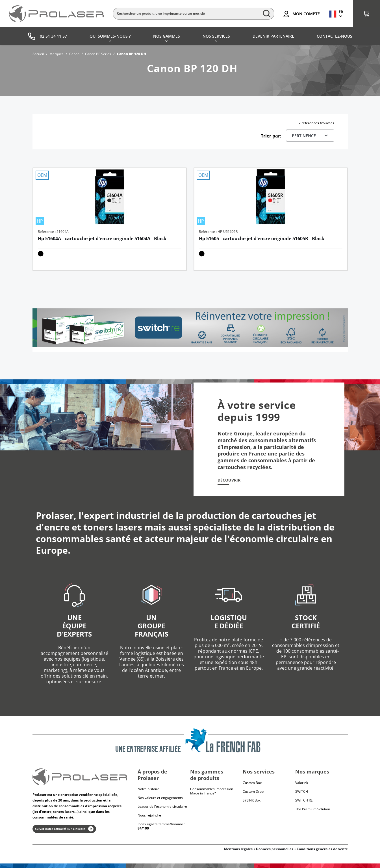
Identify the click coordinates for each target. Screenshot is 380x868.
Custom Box (252, 783)
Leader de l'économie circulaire (162, 806)
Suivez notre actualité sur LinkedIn (64, 829)
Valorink (302, 783)
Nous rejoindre (149, 815)
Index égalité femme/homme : (161, 826)
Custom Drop (253, 791)
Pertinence (311, 136)
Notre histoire (148, 789)
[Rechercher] (194, 14)
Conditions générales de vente (322, 849)
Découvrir (229, 480)
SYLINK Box (252, 800)
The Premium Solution (313, 809)
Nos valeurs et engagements (160, 798)
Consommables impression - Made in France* (213, 791)
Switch (302, 791)
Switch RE (304, 800)
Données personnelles (275, 849)
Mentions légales (238, 849)
